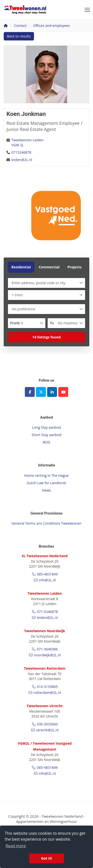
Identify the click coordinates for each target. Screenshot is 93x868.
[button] (46, 337)
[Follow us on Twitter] (41, 392)
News (47, 490)
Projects (75, 267)
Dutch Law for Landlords (47, 483)
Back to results (19, 36)
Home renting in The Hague (46, 475)
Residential (21, 267)
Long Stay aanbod (46, 427)
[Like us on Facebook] (30, 392)
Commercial (49, 267)
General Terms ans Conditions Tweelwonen (46, 523)
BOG (46, 442)
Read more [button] (16, 846)
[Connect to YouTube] (63, 392)
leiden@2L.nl (22, 160)
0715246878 (21, 152)
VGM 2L (18, 145)
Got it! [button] (46, 858)
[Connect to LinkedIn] (52, 392)
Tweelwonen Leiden (27, 140)
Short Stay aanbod (47, 435)
